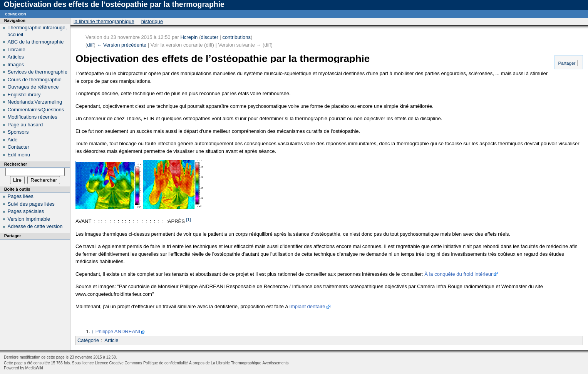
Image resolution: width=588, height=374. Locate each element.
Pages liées (21, 196)
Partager (566, 63)
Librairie (17, 49)
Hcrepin (189, 37)
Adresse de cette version (35, 226)
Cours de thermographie (35, 80)
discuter (209, 37)
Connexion (16, 14)
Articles (16, 57)
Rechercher (16, 164)
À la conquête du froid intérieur (458, 274)
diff (90, 45)
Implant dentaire (307, 306)
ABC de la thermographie (36, 42)
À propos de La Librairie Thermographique (225, 363)
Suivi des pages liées (31, 204)
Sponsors (18, 132)
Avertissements (275, 363)
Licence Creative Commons (118, 363)
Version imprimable (29, 219)
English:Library (24, 95)
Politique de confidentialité (166, 363)
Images (16, 65)
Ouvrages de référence (33, 87)
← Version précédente (121, 45)
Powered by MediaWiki (23, 368)
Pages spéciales (26, 211)
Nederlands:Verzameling (35, 102)
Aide (13, 140)
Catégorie (88, 340)
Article (111, 340)
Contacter (18, 147)
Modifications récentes (33, 117)
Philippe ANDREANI (118, 331)
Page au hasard (25, 125)
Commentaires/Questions (36, 110)
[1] (189, 220)
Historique (152, 21)
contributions (236, 37)
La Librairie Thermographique (104, 21)
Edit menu (19, 155)
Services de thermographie (38, 72)
